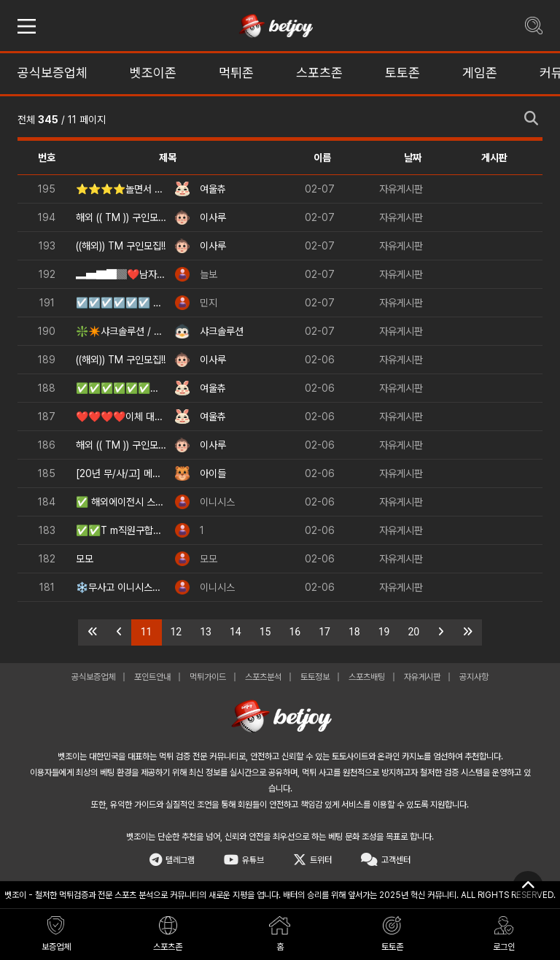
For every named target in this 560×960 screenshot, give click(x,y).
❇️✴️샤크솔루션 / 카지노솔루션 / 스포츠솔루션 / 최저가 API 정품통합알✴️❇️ (121, 331)
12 (176, 632)
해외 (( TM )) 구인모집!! (121, 217)
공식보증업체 (93, 677)
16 (295, 632)
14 (236, 632)
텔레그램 (172, 860)
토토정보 (315, 677)
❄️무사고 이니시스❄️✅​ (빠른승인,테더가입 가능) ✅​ (121, 587)
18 (354, 632)
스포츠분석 (263, 677)
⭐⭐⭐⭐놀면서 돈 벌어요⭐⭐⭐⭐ (121, 189)
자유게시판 (401, 189)
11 (151, 631)
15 (265, 632)
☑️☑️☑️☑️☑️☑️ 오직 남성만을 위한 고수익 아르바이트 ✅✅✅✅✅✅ (121, 303)
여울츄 (213, 189)
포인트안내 (152, 677)
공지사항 (474, 677)
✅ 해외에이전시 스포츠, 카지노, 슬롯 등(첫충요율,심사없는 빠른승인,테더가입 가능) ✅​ (121, 502)
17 (324, 632)
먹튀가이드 (208, 677)
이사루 (213, 217)
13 (206, 632)
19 (384, 632)
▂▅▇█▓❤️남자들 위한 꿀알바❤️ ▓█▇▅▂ (121, 274)
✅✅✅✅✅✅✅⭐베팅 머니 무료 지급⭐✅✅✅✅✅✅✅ (121, 388)
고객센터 (386, 860)
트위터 (312, 860)
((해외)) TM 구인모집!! (121, 246)
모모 (85, 559)
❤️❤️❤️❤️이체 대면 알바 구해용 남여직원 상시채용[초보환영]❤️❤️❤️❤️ (121, 417)
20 (414, 632)
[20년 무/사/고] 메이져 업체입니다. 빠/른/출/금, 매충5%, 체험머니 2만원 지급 (121, 473)
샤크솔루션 (222, 331)
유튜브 (244, 860)
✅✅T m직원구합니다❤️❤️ (121, 530)
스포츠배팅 (367, 677)
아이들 (213, 473)
